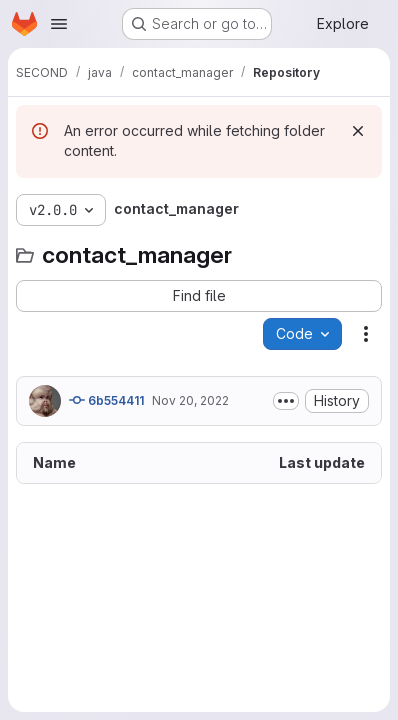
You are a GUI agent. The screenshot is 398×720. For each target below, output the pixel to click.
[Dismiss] (358, 131)
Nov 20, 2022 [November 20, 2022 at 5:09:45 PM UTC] (190, 400)
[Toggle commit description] (286, 401)
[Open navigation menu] (59, 24)
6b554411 (106, 400)
